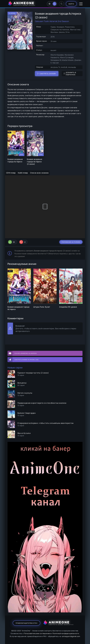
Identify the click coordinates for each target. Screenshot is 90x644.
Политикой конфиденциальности (66, 633)
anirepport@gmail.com (71, 636)
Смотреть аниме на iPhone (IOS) (26, 360)
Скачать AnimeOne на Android (26, 353)
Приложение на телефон (71, 242)
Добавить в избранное (70, 74)
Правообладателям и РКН (26, 623)
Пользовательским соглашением (37, 633)
